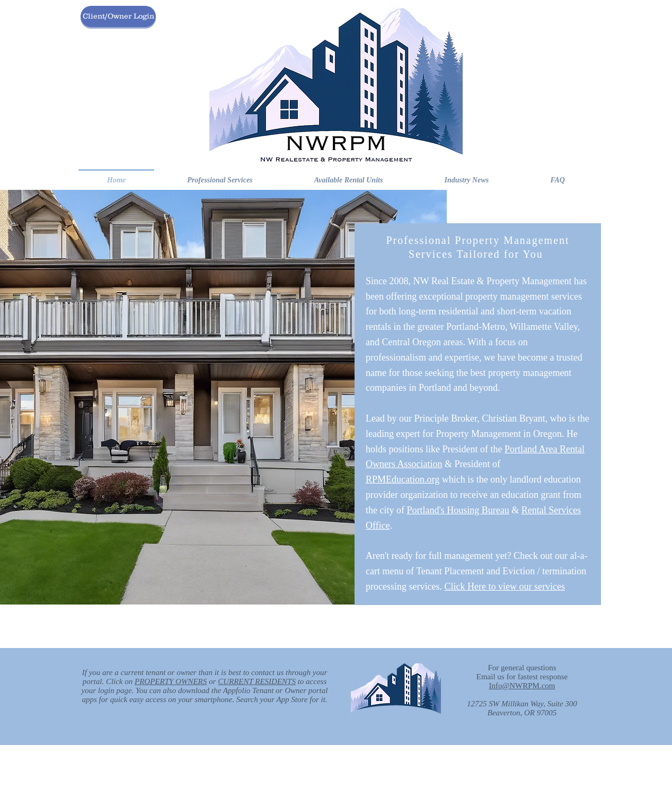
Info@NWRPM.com (522, 686)
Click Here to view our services (504, 586)
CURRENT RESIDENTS (257, 681)
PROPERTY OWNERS (171, 681)
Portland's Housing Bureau (458, 510)
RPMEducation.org (403, 479)
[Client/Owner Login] (118, 16)
